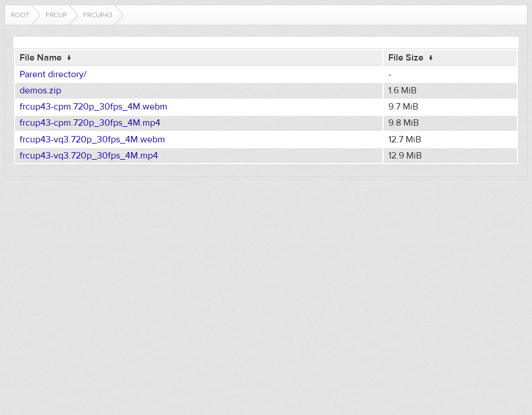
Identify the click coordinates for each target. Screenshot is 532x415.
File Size (406, 58)
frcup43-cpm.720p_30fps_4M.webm (93, 107)
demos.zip (40, 90)
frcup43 (98, 15)
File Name (41, 58)
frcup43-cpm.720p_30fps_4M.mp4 (90, 123)
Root (20, 15)
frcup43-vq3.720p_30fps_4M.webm (92, 139)
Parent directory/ (53, 74)
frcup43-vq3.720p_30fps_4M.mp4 (89, 156)
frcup (56, 15)
